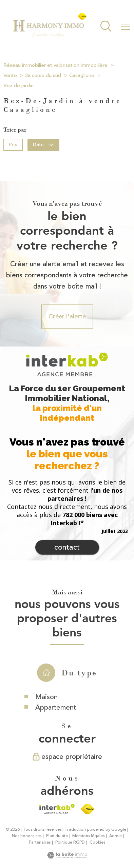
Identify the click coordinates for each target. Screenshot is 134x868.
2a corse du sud (43, 75)
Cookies (97, 843)
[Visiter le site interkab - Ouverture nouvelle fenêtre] (57, 809)
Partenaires (40, 842)
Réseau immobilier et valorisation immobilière (55, 65)
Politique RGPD (70, 842)
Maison (46, 710)
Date (44, 144)
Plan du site (57, 836)
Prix (13, 144)
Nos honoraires (27, 836)
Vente (10, 75)
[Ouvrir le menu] (126, 27)
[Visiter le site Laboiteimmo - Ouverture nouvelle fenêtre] (67, 856)
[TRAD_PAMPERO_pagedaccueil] (50, 36)
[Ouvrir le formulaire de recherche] (106, 27)
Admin (116, 836)
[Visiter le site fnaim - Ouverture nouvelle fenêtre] (88, 809)
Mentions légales (88, 836)
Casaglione (82, 75)
